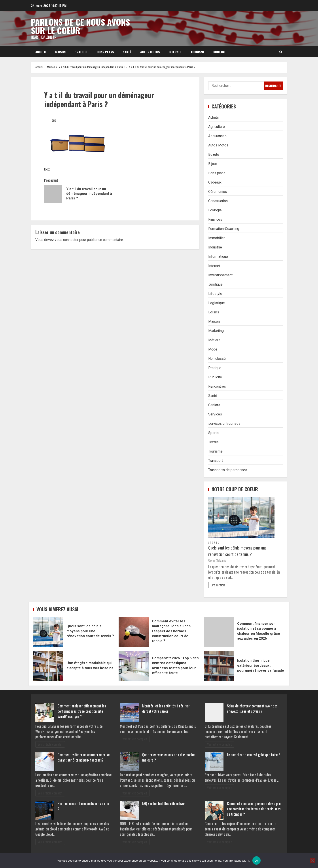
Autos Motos (150, 52)
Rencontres (217, 386)
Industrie (215, 247)
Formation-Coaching (224, 229)
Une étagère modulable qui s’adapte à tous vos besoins (48, 666)
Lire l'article (218, 585)
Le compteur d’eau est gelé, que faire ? (254, 755)
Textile (213, 442)
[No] (312, 860)
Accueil (41, 52)
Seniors (214, 405)
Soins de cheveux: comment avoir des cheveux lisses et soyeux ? (252, 709)
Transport (216, 461)
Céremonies (218, 192)
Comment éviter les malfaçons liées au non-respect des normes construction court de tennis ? (134, 632)
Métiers (214, 340)
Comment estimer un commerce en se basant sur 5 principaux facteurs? (84, 757)
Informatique (218, 257)
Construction (218, 201)
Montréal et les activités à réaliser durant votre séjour (166, 709)
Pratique (81, 52)
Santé (127, 52)
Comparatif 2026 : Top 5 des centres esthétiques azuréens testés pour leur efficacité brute (134, 666)
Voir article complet (50, 744)
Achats (214, 117)
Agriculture (217, 127)
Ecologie (215, 210)
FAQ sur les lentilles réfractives (164, 804)
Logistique (217, 303)
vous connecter (67, 240)
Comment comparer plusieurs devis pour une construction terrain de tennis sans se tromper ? (255, 809)
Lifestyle (215, 294)
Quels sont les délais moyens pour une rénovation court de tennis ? (237, 551)
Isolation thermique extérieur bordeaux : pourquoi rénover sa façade (219, 666)
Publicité (215, 377)
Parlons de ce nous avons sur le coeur (80, 26)
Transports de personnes (228, 470)
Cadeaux (215, 182)
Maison (60, 52)
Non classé (217, 359)
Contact (220, 52)
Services (215, 414)
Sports (213, 433)
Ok (256, 861)
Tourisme (198, 52)
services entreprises (224, 424)
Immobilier (217, 238)
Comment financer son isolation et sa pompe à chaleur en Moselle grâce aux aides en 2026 (219, 632)
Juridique (215, 284)
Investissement (220, 275)
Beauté (214, 154)
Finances (215, 219)
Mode (213, 349)
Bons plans (105, 52)
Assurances (217, 136)
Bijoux (213, 164)
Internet (175, 52)
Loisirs (214, 312)
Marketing (216, 331)
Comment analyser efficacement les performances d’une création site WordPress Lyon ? (82, 711)
